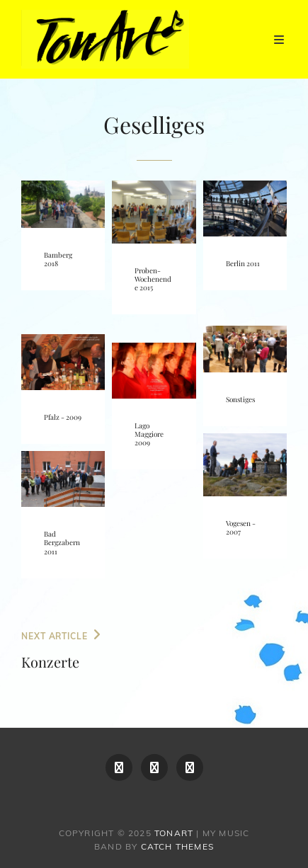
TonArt (174, 833)
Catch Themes (177, 846)
